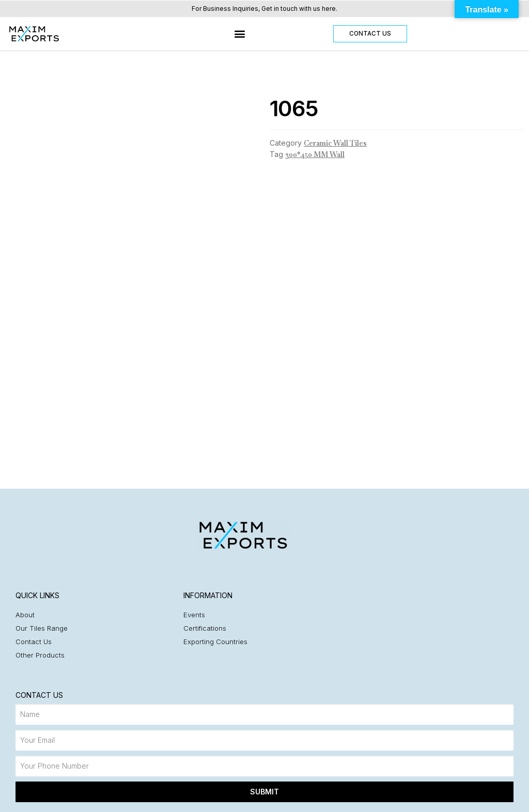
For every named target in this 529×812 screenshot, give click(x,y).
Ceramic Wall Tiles (335, 143)
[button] (240, 34)
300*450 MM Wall (315, 154)
